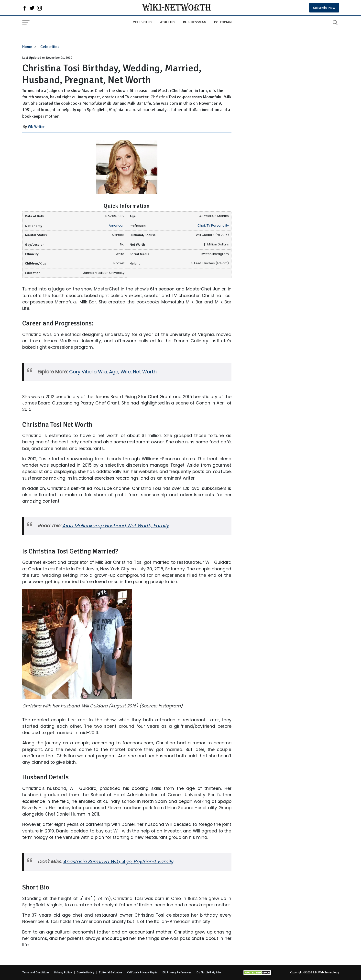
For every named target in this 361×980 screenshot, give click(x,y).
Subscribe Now (324, 8)
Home (27, 47)
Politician (223, 22)
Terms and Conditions (36, 973)
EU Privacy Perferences (177, 973)
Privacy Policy (63, 973)
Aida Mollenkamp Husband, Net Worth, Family (116, 526)
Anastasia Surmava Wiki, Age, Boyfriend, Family (118, 862)
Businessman (195, 22)
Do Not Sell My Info (209, 973)
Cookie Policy (85, 973)
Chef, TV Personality (213, 225)
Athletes (168, 22)
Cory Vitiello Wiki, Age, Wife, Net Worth (113, 372)
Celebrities (142, 22)
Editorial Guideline (111, 973)
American (117, 225)
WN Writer (36, 127)
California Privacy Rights (142, 973)
